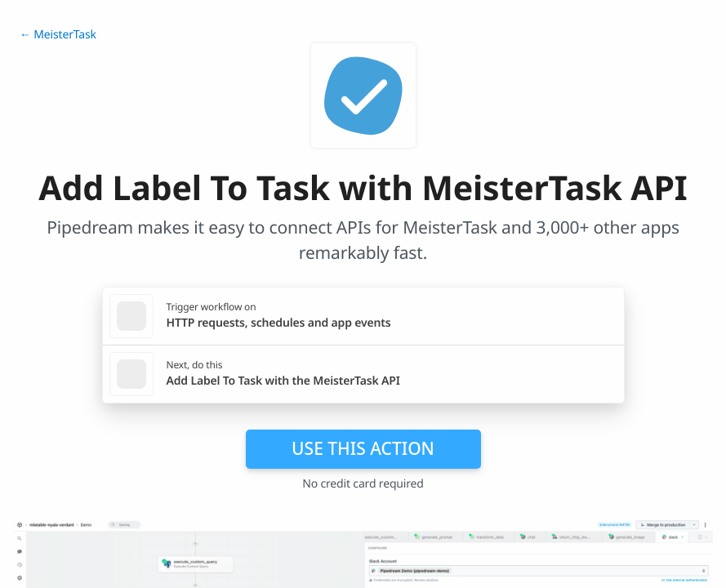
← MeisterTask (58, 35)
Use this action (363, 448)
